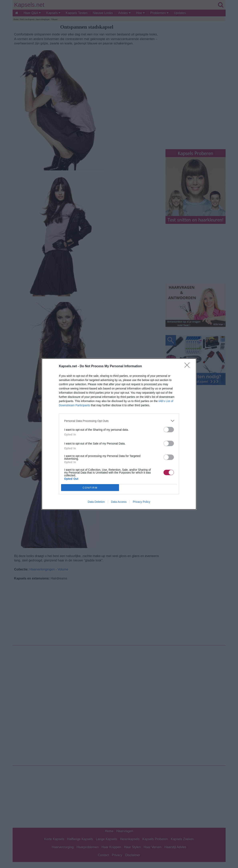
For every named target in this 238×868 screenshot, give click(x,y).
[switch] (169, 430)
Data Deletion (96, 502)
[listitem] (119, 421)
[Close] (188, 366)
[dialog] (119, 434)
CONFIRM (90, 488)
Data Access (119, 502)
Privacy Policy (142, 502)
